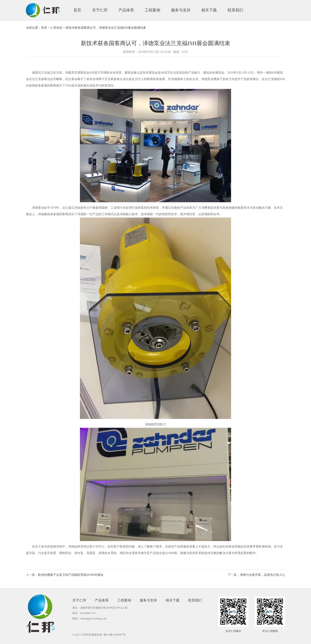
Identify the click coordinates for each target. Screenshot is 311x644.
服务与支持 (181, 10)
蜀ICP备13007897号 (115, 635)
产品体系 (126, 10)
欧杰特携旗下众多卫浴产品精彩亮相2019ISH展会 (71, 575)
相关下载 (209, 10)
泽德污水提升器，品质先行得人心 (262, 575)
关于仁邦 (100, 10)
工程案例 (152, 10)
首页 (77, 10)
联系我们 (235, 10)
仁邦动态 (56, 28)
